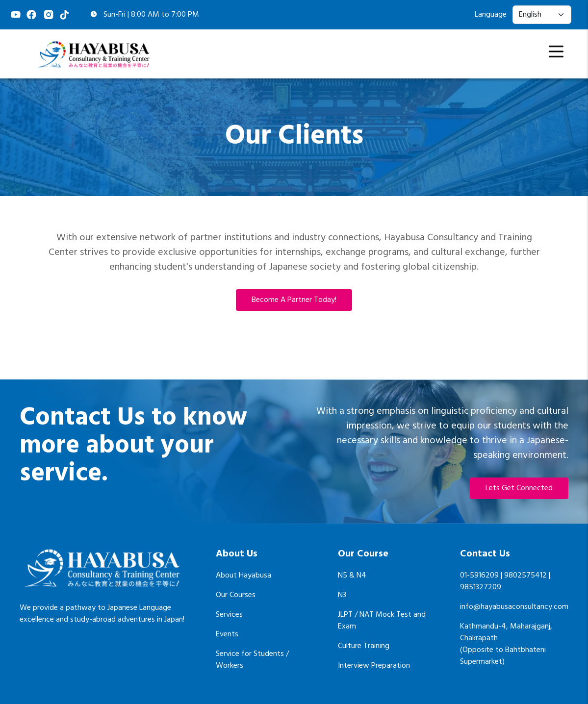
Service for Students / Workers (252, 660)
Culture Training (364, 646)
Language (491, 15)
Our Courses (236, 595)
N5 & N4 (352, 576)
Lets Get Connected (519, 488)
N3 (342, 595)
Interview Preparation (374, 666)
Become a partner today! (294, 300)
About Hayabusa (243, 576)
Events (227, 634)
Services (229, 615)
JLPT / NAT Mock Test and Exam (382, 621)
